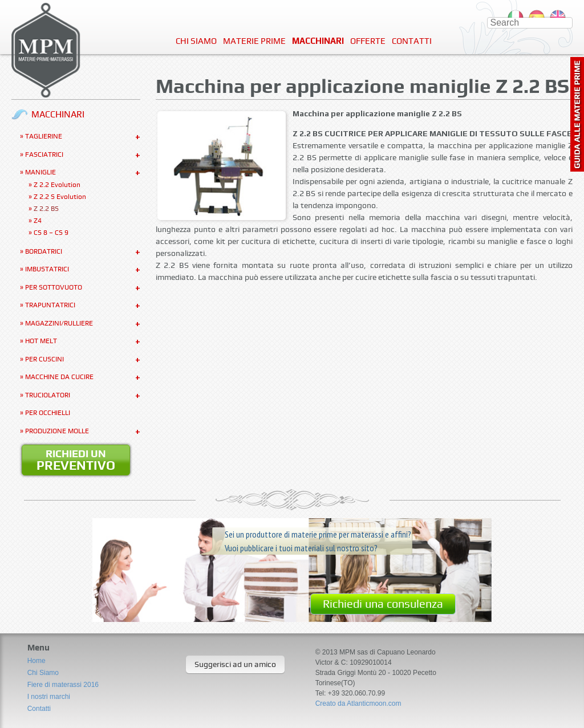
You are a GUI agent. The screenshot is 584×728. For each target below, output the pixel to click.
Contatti (412, 41)
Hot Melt (41, 341)
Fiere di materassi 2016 (63, 685)
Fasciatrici (44, 154)
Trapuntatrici (50, 305)
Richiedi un (76, 460)
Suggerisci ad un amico (235, 664)
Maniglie (40, 172)
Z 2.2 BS (46, 209)
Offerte (368, 41)
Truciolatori (48, 395)
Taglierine (44, 136)
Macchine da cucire (59, 377)
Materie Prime (254, 41)
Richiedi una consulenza (383, 604)
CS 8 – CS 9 (51, 233)
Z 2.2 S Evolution (60, 197)
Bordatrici (44, 251)
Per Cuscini (44, 359)
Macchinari (318, 41)
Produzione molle (57, 431)
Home (36, 661)
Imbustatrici (47, 269)
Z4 (38, 221)
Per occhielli (48, 413)
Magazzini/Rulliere (59, 323)
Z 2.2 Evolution (57, 185)
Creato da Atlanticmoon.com (358, 703)
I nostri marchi (49, 697)
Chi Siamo (196, 41)
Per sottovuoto (54, 287)
